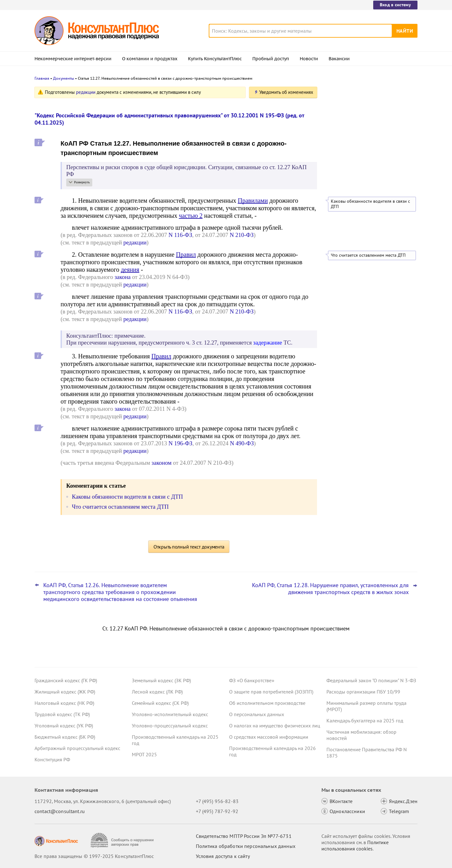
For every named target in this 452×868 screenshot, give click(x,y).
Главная (42, 78)
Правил (186, 255)
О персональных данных (257, 714)
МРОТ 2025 (144, 754)
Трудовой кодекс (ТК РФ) (62, 714)
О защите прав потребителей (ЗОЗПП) (271, 692)
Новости (309, 59)
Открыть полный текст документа (189, 547)
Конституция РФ (52, 759)
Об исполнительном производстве (267, 703)
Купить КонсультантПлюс (215, 59)
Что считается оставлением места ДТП (368, 255)
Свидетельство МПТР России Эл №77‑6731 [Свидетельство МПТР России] (244, 836)
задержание (268, 343)
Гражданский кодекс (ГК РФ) (66, 680)
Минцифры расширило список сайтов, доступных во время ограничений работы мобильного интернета (370, 123)
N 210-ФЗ (242, 235)
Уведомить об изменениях (286, 92)
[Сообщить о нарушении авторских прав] (123, 840)
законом (162, 463)
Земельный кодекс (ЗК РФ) (161, 680)
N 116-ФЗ (180, 235)
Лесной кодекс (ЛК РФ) (157, 692)
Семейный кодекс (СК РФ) (160, 703)
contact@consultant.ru (60, 811)
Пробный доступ (271, 59)
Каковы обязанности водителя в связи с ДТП (370, 204)
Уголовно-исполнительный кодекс (170, 714)
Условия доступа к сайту (223, 856)
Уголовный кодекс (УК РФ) (64, 726)
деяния (130, 270)
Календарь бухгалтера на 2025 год (365, 721)
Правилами (253, 201)
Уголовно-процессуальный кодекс (170, 726)
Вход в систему (395, 5)
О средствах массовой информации (269, 737)
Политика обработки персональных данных (246, 846)
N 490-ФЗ (242, 443)
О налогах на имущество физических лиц (275, 726)
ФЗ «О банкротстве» (252, 680)
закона (123, 277)
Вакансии (339, 59)
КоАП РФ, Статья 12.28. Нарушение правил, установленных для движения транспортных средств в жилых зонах (330, 589)
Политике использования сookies (355, 845)
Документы (64, 78)
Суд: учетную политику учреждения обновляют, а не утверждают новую (367, 154)
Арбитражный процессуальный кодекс (77, 748)
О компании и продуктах (150, 59)
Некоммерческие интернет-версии (73, 59)
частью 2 (191, 216)
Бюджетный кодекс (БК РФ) (65, 737)
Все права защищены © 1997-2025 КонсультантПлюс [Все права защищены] (94, 856)
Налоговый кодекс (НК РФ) (64, 703)
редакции (86, 92)
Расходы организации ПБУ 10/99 (363, 692)
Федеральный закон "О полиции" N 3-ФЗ (371, 680)
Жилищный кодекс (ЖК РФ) (65, 692)
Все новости (343, 171)
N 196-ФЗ (180, 443)
